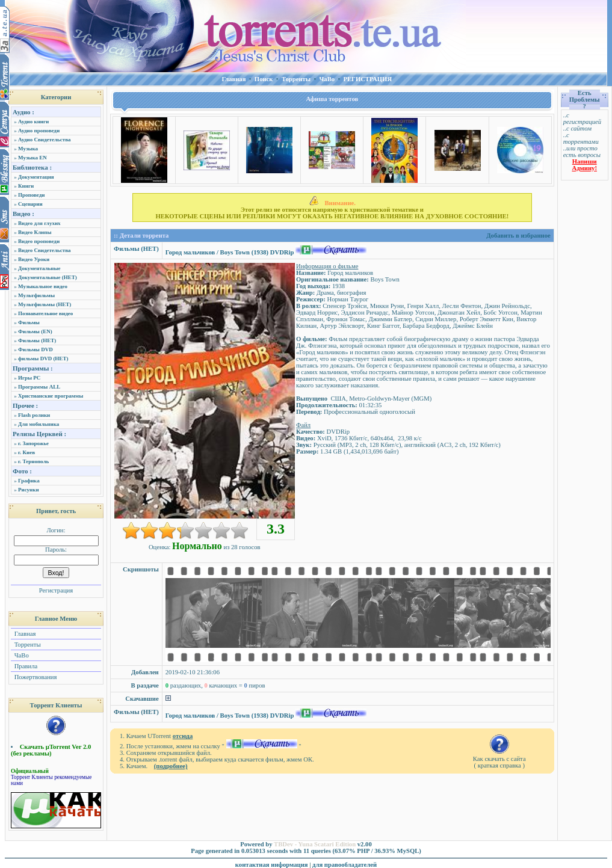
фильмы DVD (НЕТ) (43, 359)
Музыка (28, 149)
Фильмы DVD (36, 349)
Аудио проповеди (39, 131)
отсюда (183, 736)
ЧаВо (21, 655)
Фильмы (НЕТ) (37, 340)
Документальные (39, 268)
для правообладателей (345, 865)
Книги (26, 186)
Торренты (27, 645)
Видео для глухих (39, 223)
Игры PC (29, 378)
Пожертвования (35, 677)
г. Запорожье (33, 443)
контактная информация (272, 865)
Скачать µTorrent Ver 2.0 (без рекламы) (51, 750)
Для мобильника (39, 424)
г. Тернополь (33, 461)
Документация (36, 177)
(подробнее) (171, 766)
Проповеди (31, 195)
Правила (25, 666)
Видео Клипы (35, 232)
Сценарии (30, 204)
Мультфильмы (36, 295)
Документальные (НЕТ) (48, 277)
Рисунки (29, 490)
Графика (29, 481)
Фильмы (29, 322)
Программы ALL (39, 387)
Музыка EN (32, 158)
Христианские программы (51, 396)
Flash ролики (34, 415)
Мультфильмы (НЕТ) (45, 304)
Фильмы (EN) (35, 331)
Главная (24, 634)
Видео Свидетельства (45, 250)
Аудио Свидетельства (45, 140)
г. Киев (26, 452)
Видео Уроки (34, 259)
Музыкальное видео (43, 286)
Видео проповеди (39, 241)
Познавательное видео (45, 313)
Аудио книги (33, 122)
